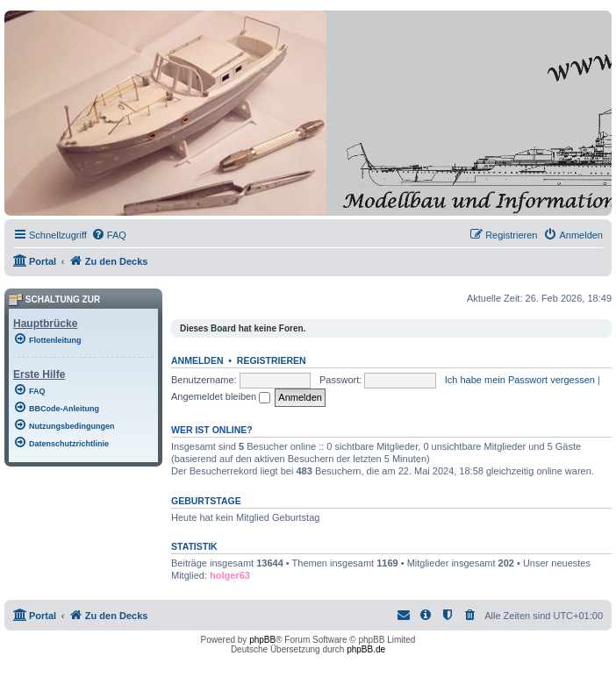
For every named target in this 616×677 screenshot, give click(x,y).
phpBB (262, 640)
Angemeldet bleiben (221, 396)
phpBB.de (366, 649)
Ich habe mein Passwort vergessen (520, 380)
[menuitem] (109, 235)
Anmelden (197, 360)
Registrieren (272, 360)
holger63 (230, 575)
